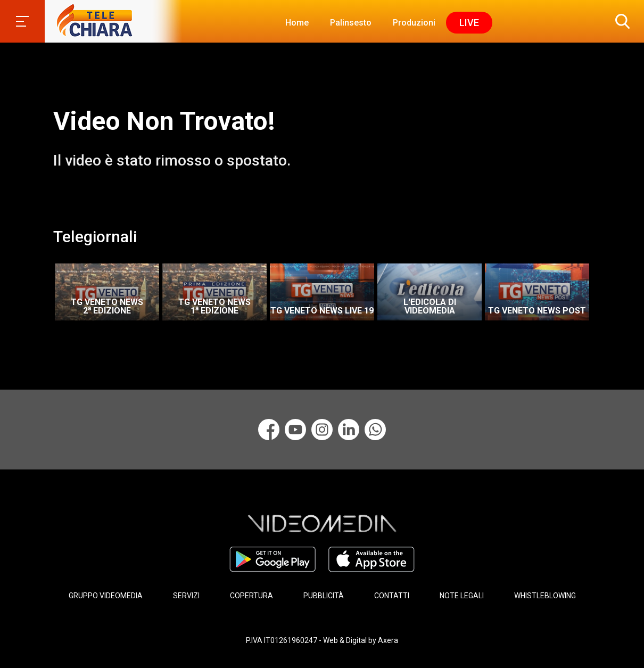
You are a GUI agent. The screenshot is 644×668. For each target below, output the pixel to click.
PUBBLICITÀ (324, 596)
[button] (620, 21)
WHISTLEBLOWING (545, 596)
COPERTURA (251, 596)
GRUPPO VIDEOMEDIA (106, 596)
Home (297, 23)
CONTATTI (392, 596)
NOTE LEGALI (462, 596)
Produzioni (414, 23)
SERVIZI (186, 596)
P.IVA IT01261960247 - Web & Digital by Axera (322, 640)
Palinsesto (351, 23)
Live (469, 23)
